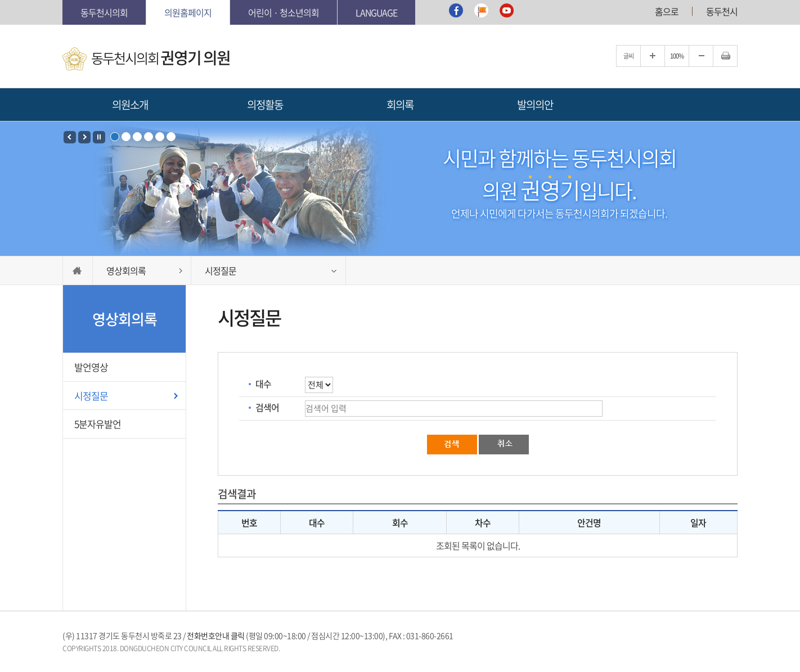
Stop (99, 137)
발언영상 (91, 367)
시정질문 (91, 396)
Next (84, 137)
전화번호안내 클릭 (216, 635)
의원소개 (130, 105)
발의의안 (535, 105)
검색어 (267, 407)
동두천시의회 (104, 12)
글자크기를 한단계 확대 (653, 56)
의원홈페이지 (188, 12)
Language (376, 12)
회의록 (400, 105)
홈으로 (667, 11)
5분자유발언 (98, 424)
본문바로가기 (63, 0)
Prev (70, 137)
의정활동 (265, 105)
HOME (78, 270)
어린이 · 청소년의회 (284, 12)
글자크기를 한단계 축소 (701, 56)
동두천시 (722, 11)
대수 (263, 384)
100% (677, 56)
